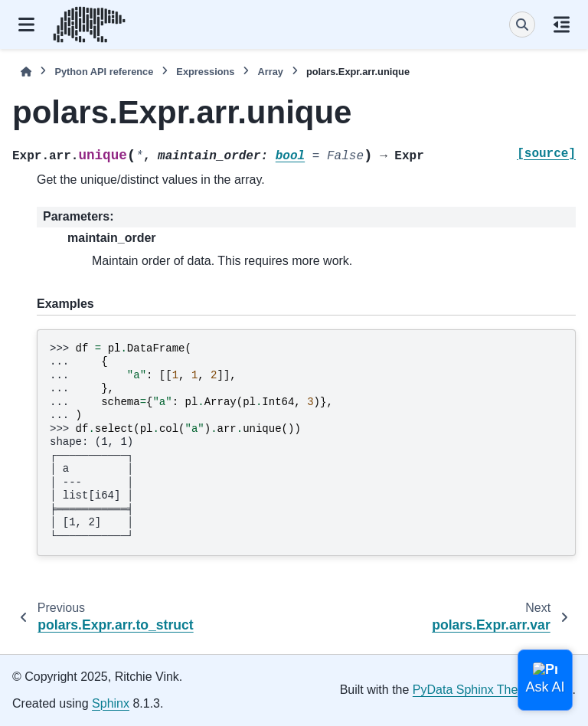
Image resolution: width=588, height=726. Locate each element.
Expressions (205, 72)
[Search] (522, 25)
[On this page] (562, 25)
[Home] (26, 72)
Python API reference (104, 72)
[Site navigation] (26, 25)
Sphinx (111, 703)
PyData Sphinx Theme (474, 690)
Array (270, 72)
